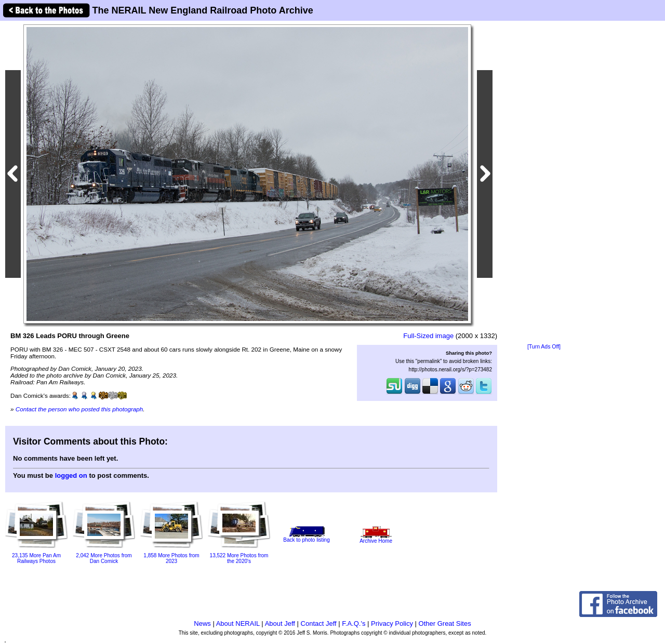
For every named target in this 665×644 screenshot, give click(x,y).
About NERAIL (238, 623)
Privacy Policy (392, 623)
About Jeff (280, 623)
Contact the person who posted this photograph (79, 409)
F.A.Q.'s (354, 623)
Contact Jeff (319, 623)
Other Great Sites (445, 623)
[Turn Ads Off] (544, 347)
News (202, 623)
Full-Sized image (428, 336)
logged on (71, 475)
